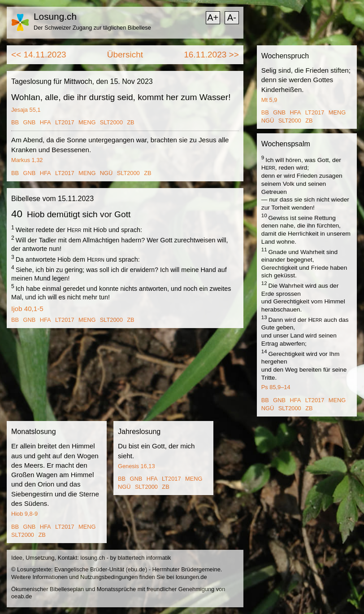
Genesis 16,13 (136, 466)
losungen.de (191, 577)
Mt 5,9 (269, 100)
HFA (45, 122)
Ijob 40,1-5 (27, 309)
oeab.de (22, 596)
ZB (130, 122)
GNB (30, 122)
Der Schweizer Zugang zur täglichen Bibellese (92, 28)
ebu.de (136, 569)
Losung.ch (55, 16)
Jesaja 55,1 (26, 110)
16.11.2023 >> (211, 55)
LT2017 (65, 122)
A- (232, 18)
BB (15, 122)
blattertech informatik (145, 558)
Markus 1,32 (27, 160)
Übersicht (125, 55)
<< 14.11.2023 (39, 55)
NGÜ (106, 173)
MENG (87, 122)
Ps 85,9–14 (276, 387)
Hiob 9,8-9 (24, 514)
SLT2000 (111, 122)
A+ (213, 18)
